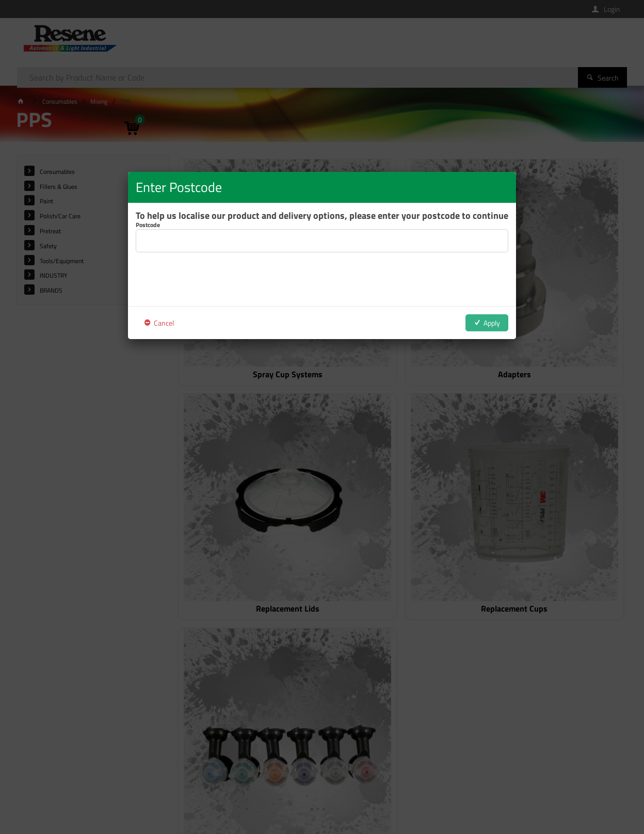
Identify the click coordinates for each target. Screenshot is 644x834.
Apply (492, 323)
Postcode (148, 225)
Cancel (164, 323)
